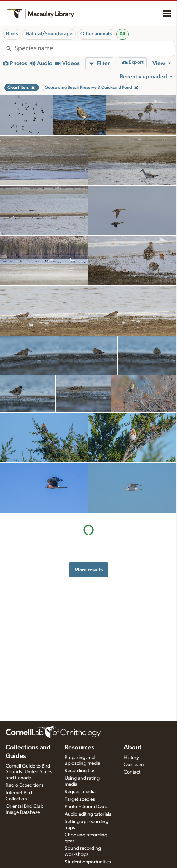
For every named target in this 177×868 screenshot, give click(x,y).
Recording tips (80, 771)
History (131, 758)
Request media (80, 792)
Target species (80, 799)
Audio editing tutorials (88, 814)
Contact (132, 772)
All (122, 34)
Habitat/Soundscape (49, 34)
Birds (12, 34)
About (133, 748)
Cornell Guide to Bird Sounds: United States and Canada (29, 772)
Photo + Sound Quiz (86, 807)
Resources (79, 748)
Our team (134, 765)
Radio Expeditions (25, 785)
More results (89, 570)
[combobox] (94, 48)
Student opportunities (88, 862)
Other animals (96, 34)
